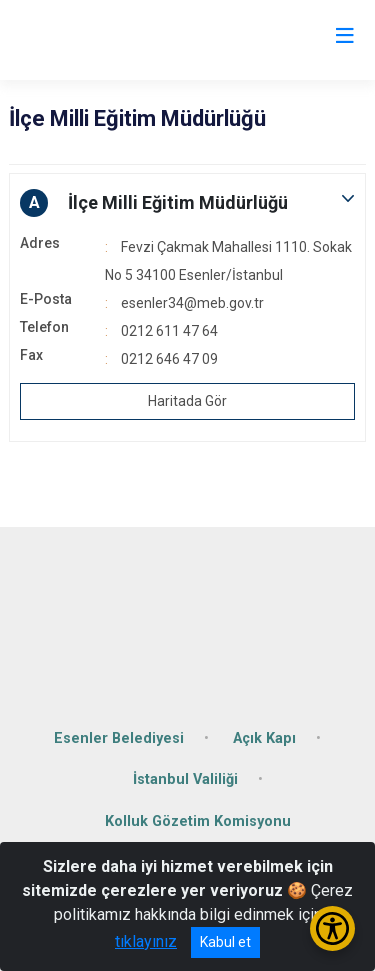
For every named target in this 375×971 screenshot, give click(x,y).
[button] (187, 203)
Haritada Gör (187, 401)
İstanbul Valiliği (185, 779)
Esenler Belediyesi (119, 738)
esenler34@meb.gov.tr (192, 303)
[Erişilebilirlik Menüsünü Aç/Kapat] (332, 928)
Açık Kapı (264, 738)
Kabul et (225, 942)
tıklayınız (146, 941)
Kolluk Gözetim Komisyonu (198, 821)
